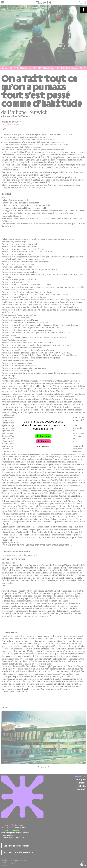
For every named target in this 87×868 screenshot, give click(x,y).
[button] (84, 10)
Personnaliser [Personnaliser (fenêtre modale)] (44, 446)
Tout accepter (44, 436)
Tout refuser (44, 441)
